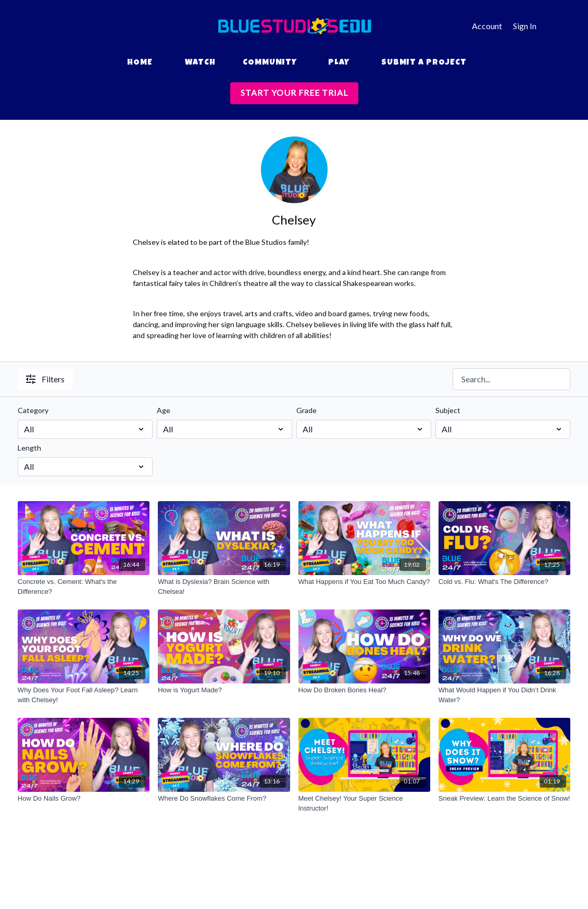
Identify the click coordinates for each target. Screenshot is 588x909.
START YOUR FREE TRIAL (294, 92)
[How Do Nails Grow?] (84, 799)
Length (29, 448)
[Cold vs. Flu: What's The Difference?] (504, 582)
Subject (448, 410)
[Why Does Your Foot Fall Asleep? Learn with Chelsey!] (84, 695)
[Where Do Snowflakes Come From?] (224, 799)
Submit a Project (424, 63)
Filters (45, 379)
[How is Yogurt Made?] (224, 690)
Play (339, 63)
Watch (200, 63)
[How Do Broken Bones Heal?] (364, 690)
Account (487, 26)
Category (33, 410)
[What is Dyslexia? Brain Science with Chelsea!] (224, 587)
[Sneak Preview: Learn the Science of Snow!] (504, 799)
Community (270, 63)
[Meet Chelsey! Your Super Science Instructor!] (364, 804)
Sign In (525, 26)
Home (140, 63)
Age (164, 410)
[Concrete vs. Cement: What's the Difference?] (84, 587)
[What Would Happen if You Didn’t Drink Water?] (504, 695)
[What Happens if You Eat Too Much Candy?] (364, 582)
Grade (306, 410)
